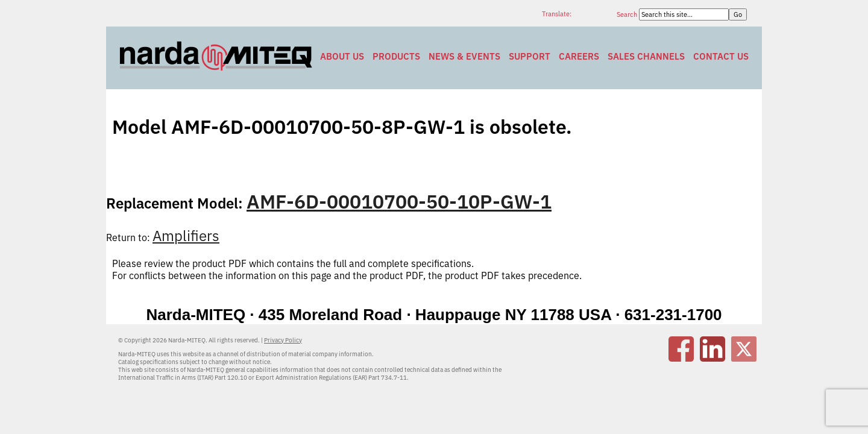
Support (530, 56)
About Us (342, 56)
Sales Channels (646, 56)
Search (628, 14)
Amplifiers (186, 236)
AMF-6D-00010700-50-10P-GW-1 (399, 201)
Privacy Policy (283, 340)
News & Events (464, 56)
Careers (579, 56)
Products (396, 56)
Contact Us (721, 56)
